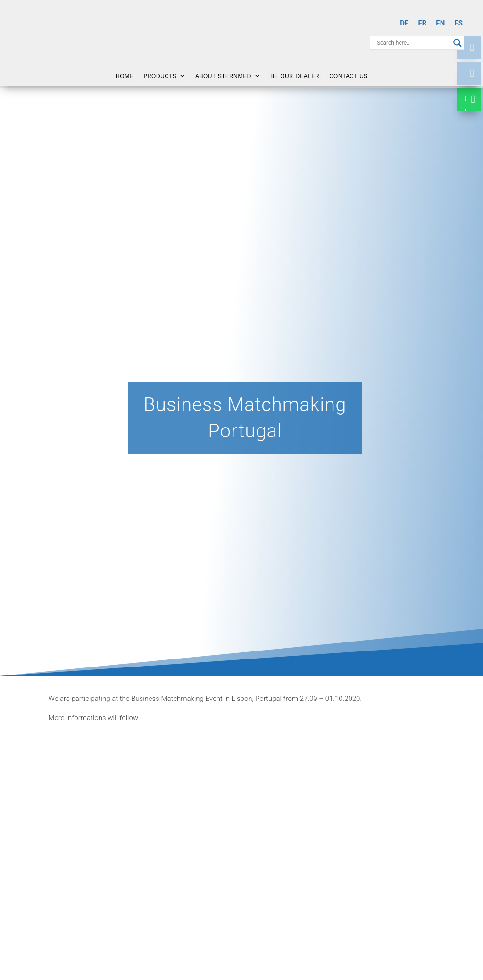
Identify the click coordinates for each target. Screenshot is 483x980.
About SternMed (228, 72)
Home (125, 71)
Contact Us (349, 71)
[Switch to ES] (458, 23)
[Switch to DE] (404, 23)
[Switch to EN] (440, 23)
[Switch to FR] (422, 23)
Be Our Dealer (295, 71)
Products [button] (164, 72)
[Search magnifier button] (458, 43)
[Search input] (413, 43)
